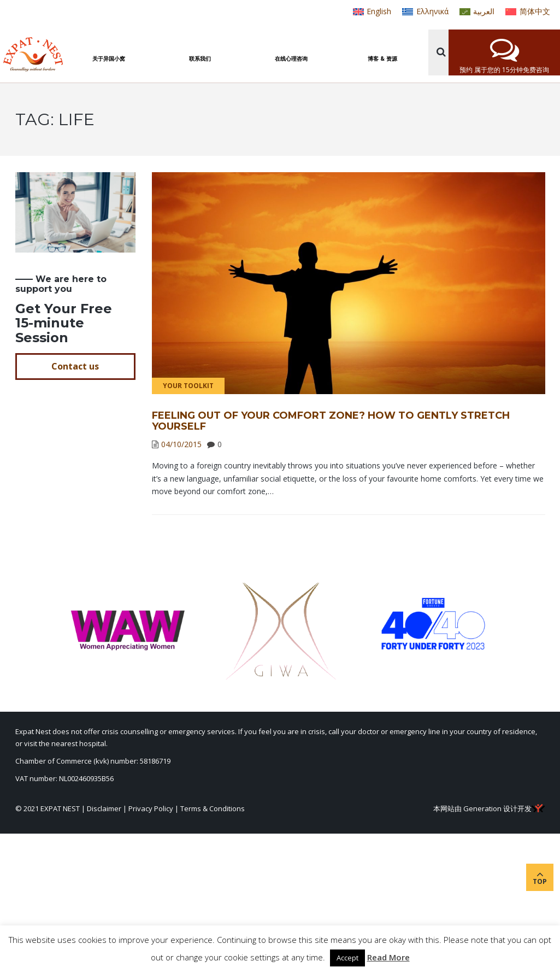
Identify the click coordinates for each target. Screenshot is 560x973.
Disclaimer (104, 808)
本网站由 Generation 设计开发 (489, 808)
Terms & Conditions (213, 808)
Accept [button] (347, 958)
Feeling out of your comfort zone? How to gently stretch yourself (331, 421)
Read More (388, 957)
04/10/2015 (181, 444)
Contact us (75, 366)
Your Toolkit (188, 386)
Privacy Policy (151, 808)
